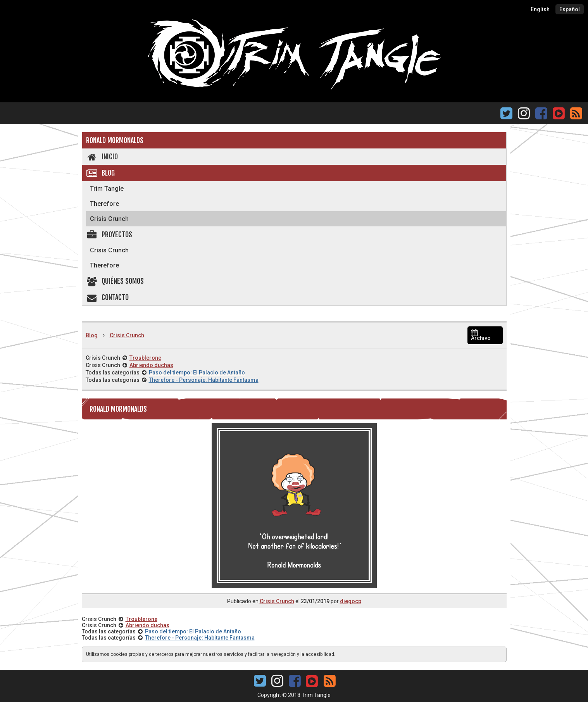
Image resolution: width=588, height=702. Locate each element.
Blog (101, 173)
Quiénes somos (115, 281)
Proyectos (109, 235)
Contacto (108, 297)
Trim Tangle (107, 189)
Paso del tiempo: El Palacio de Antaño (197, 373)
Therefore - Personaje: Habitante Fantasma (204, 380)
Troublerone (145, 358)
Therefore (104, 204)
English (540, 9)
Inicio (102, 157)
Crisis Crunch (109, 219)
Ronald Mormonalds (115, 140)
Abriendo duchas (151, 365)
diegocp (351, 601)
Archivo (481, 335)
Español (570, 9)
